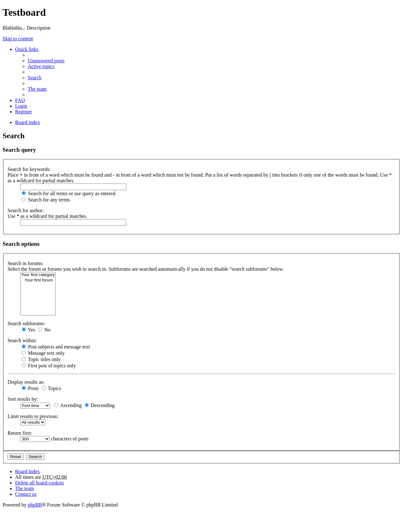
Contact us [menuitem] (26, 494)
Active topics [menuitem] (41, 66)
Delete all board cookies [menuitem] (40, 483)
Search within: (22, 340)
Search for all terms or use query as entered (68, 193)
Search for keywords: (29, 169)
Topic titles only (41, 359)
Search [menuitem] (35, 78)
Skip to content (18, 39)
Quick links (27, 49)
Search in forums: (26, 263)
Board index (28, 471)
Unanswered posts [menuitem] (46, 61)
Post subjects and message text (56, 347)
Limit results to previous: (33, 416)
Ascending (68, 405)
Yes (28, 330)
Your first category (38, 275)
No (44, 330)
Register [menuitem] (23, 112)
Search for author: (26, 210)
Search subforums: (26, 323)
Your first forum (38, 280)
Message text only (43, 353)
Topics (51, 388)
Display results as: (26, 382)
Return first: (20, 433)
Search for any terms (46, 200)
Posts (30, 388)
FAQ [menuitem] (20, 100)
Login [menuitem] (21, 106)
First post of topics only (49, 366)
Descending (100, 405)
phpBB (35, 505)
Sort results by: (23, 399)
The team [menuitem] (37, 89)
